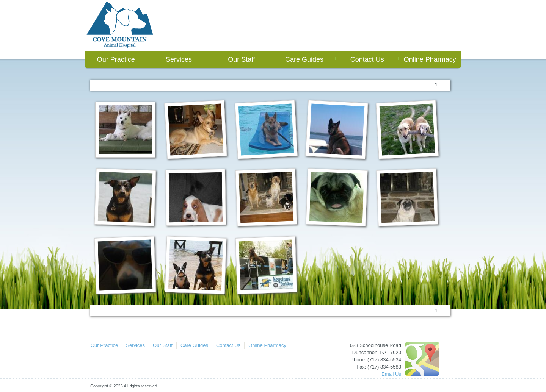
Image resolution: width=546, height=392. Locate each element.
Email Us (391, 374)
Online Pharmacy (430, 59)
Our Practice (116, 59)
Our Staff (242, 59)
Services (179, 59)
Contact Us (367, 59)
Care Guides (304, 59)
